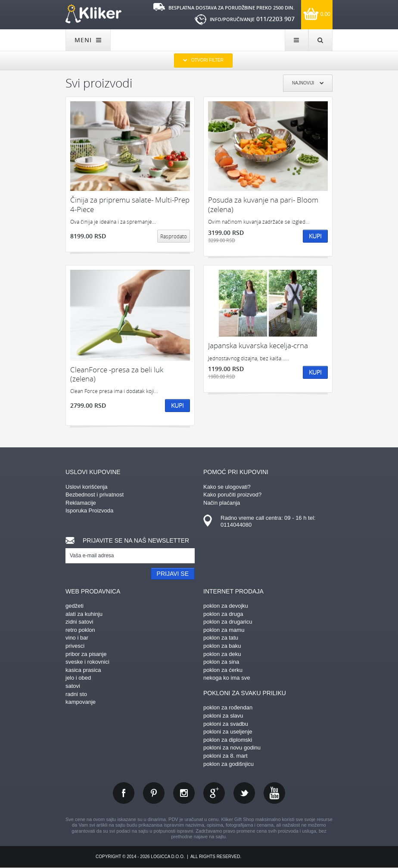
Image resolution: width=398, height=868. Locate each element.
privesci (75, 646)
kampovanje (81, 702)
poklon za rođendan (228, 707)
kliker (93, 14)
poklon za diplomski (228, 740)
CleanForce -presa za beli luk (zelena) (117, 374)
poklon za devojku (226, 606)
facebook (124, 793)
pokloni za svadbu (226, 724)
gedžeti (75, 606)
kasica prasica (83, 670)
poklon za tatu (221, 638)
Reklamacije (81, 503)
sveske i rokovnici (87, 662)
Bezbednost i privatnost (95, 495)
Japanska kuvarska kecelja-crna (258, 345)
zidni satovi (79, 622)
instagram (184, 793)
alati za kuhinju (84, 614)
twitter (244, 793)
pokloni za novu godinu (232, 748)
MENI (88, 40)
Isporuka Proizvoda (89, 510)
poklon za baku (222, 646)
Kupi (315, 236)
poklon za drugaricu (228, 622)
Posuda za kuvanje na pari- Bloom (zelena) (263, 205)
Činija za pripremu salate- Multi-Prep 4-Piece (130, 205)
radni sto (76, 694)
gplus (214, 793)
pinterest (154, 793)
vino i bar (77, 638)
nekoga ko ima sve (227, 678)
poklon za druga (223, 614)
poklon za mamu (224, 630)
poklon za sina (221, 662)
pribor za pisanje (86, 654)
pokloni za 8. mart (225, 756)
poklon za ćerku (223, 670)
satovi (73, 686)
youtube (274, 793)
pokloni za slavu (223, 716)
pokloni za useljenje (228, 732)
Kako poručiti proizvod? (232, 495)
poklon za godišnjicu (229, 764)
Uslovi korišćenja (87, 487)
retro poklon (80, 630)
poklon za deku (222, 654)
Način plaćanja (222, 503)
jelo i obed (78, 678)
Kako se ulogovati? (227, 487)
